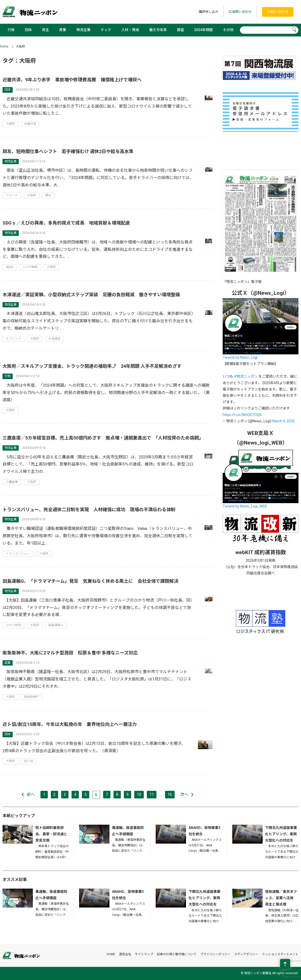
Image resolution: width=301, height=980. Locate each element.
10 (139, 794)
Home (4, 46)
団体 (28, 30)
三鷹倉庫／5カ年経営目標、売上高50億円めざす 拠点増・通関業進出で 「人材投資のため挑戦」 (103, 438)
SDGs (10, 267)
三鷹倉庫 (12, 482)
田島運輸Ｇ (56, 625)
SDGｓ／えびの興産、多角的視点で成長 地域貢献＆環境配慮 (66, 223)
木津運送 (54, 339)
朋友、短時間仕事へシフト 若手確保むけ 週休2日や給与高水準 (68, 151)
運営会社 (125, 954)
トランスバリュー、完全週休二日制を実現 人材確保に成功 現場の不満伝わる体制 (89, 510)
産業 (63, 30)
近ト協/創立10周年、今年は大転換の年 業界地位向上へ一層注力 (70, 724)
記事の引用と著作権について (177, 954)
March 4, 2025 (283, 421)
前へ (31, 794)
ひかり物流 (13, 625)
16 (170, 794)
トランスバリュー (18, 554)
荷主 (45, 30)
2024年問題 (203, 30)
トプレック (13, 339)
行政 (11, 30)
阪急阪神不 (32, 697)
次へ (184, 794)
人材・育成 (130, 30)
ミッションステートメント (280, 954)
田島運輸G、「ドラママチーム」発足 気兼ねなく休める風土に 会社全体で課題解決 (90, 581)
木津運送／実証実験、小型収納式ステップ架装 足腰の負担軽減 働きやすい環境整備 (91, 295)
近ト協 (29, 761)
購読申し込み (209, 12)
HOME (111, 954)
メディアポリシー (246, 954)
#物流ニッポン (246, 376)
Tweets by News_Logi (240, 357)
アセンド (12, 195)
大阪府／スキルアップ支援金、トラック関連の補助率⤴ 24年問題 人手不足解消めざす (92, 366)
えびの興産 (30, 267)
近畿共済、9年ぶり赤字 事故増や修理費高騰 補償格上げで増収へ (72, 80)
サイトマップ (144, 954)
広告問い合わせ (240, 12)
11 (152, 794)
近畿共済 (30, 124)
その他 (228, 30)
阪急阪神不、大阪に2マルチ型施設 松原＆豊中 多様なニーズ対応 (70, 653)
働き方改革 (158, 30)
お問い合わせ (278, 12)
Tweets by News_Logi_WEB (245, 506)
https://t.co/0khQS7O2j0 (242, 415)
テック (106, 30)
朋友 (48, 195)
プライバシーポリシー (215, 954)
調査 (180, 30)
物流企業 (83, 30)
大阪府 (10, 124)
